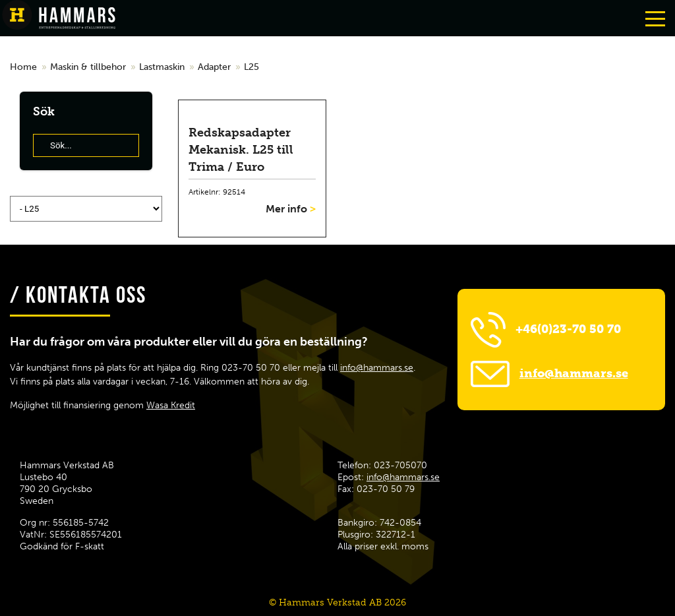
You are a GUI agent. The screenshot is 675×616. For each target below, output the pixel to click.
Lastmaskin (162, 67)
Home (23, 67)
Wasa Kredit (171, 405)
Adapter (214, 67)
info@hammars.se (377, 368)
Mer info (291, 209)
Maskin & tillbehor (88, 67)
